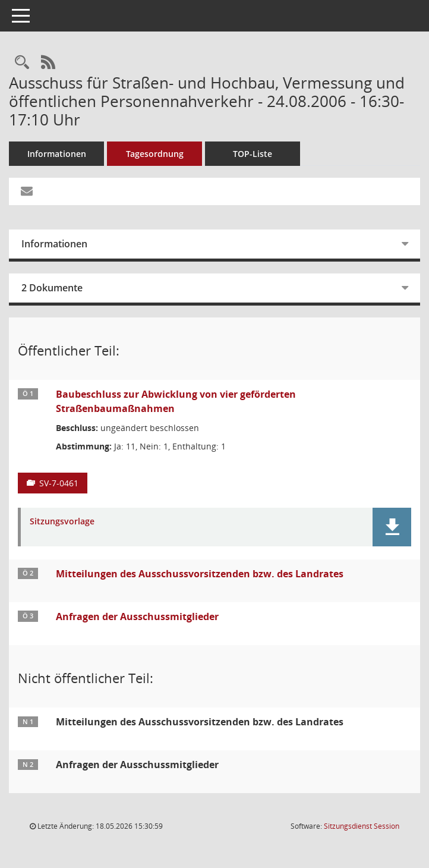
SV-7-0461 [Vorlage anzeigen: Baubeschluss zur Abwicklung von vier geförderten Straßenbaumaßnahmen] (59, 483)
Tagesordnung (155, 154)
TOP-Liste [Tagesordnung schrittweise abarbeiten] (253, 154)
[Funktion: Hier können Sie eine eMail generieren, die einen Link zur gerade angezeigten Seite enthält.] (27, 191)
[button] (392, 527)
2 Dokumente (52, 288)
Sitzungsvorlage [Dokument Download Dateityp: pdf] (62, 522)
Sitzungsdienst (362, 826)
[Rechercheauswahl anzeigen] (22, 63)
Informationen (57, 154)
